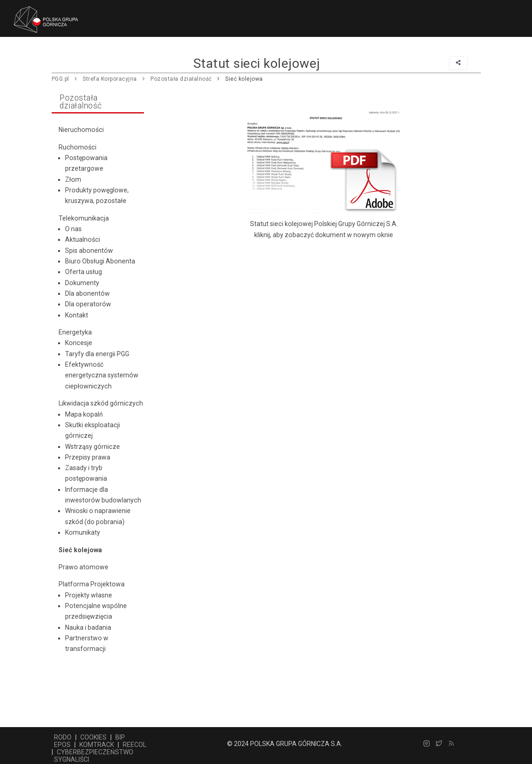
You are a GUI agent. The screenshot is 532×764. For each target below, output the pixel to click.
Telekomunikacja (84, 218)
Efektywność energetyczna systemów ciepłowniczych (102, 375)
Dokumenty (82, 283)
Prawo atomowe (84, 567)
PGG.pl (60, 79)
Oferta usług (84, 272)
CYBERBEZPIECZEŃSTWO (95, 752)
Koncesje (79, 343)
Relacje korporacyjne (432, 56)
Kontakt (77, 315)
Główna (81, 56)
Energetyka (75, 332)
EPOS (62, 745)
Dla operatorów (88, 304)
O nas (73, 229)
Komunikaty (83, 532)
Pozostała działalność (230, 56)
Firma (118, 56)
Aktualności (83, 239)
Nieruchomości (81, 130)
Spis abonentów (89, 251)
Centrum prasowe (314, 56)
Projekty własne (89, 595)
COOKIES (93, 737)
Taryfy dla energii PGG (97, 354)
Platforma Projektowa (92, 584)
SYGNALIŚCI (72, 759)
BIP (120, 737)
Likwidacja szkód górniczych (101, 403)
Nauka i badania (88, 627)
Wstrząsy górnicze (93, 447)
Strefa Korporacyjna (110, 79)
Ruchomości (78, 147)
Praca (369, 56)
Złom (73, 179)
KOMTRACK (97, 745)
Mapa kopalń (84, 414)
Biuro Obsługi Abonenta (100, 261)
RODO (63, 737)
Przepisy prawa (88, 457)
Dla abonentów (87, 293)
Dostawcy (158, 56)
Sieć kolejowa (244, 79)
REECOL (134, 745)
